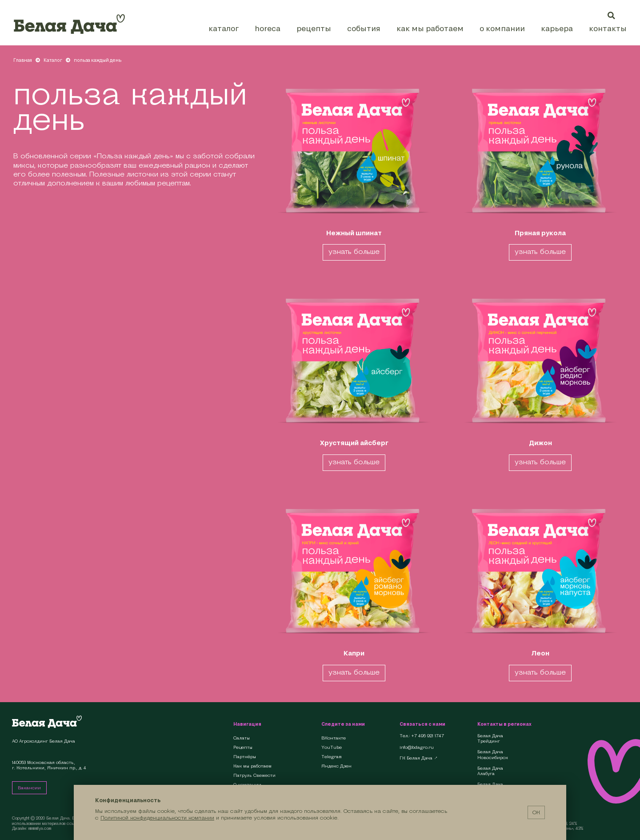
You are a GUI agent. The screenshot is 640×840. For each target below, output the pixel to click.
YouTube (332, 747)
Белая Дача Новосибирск (493, 755)
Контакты (608, 28)
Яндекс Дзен (336, 766)
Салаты (242, 738)
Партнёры (245, 757)
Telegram (332, 757)
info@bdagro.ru (417, 748)
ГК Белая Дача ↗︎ (419, 758)
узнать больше (354, 251)
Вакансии (29, 788)
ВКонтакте (334, 738)
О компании (502, 28)
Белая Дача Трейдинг (490, 739)
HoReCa (268, 28)
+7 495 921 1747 (428, 736)
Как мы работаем (430, 28)
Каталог (224, 28)
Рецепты (314, 28)
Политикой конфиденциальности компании (157, 818)
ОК (536, 812)
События (364, 28)
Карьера (557, 28)
